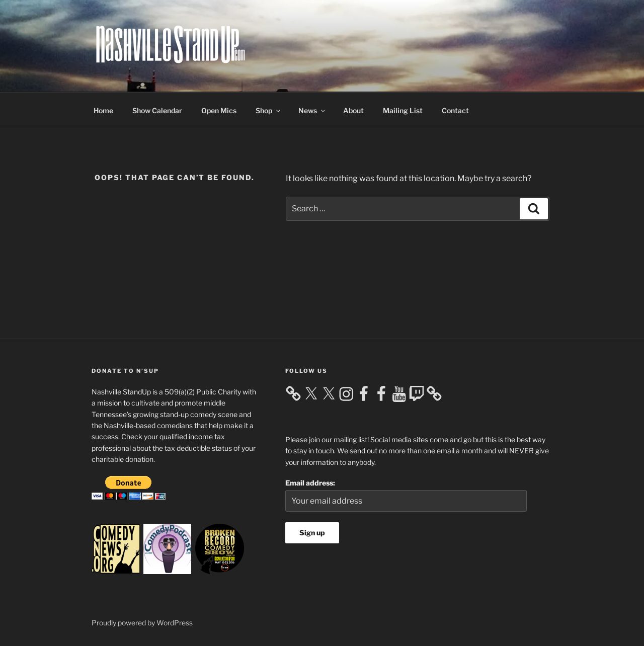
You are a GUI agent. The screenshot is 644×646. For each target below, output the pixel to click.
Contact (455, 110)
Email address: (310, 483)
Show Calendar (157, 110)
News (312, 110)
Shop (269, 110)
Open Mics (219, 110)
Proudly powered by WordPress (142, 623)
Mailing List (403, 110)
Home (103, 110)
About (353, 110)
